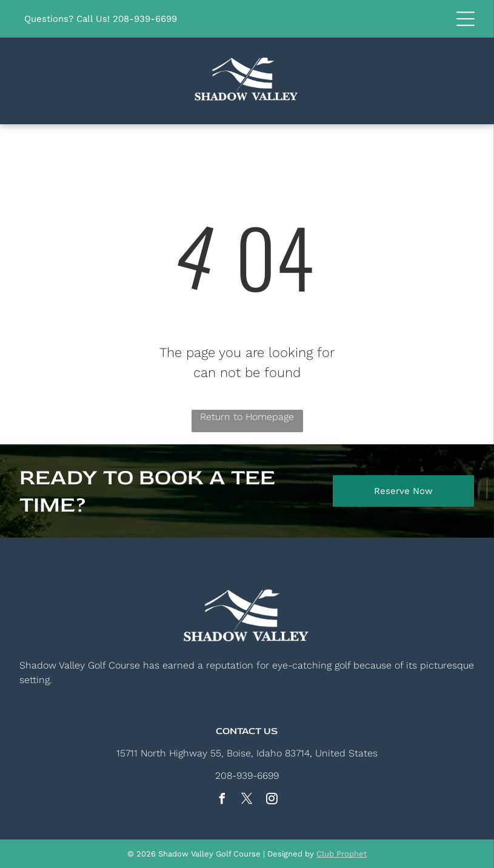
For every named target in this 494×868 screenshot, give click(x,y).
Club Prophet (342, 854)
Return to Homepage (247, 417)
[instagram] (272, 800)
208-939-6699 (145, 19)
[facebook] (222, 800)
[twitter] (247, 800)
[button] (466, 19)
